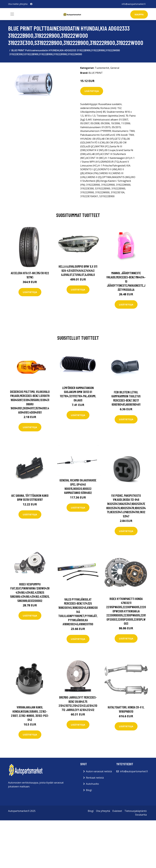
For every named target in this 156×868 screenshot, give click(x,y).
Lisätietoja (92, 91)
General (115, 68)
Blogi (89, 790)
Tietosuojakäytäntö (136, 811)
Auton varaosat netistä (99, 771)
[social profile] (31, 4)
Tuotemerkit (102, 68)
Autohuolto (92, 784)
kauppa (139, 14)
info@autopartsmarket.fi (134, 4)
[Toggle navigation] (12, 14)
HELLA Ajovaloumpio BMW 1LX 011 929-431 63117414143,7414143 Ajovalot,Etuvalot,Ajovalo (78, 270)
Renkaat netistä (95, 778)
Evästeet (117, 811)
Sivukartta (141, 815)
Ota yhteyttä (103, 811)
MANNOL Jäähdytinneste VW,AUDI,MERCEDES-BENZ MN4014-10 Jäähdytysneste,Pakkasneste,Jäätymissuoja (126, 281)
